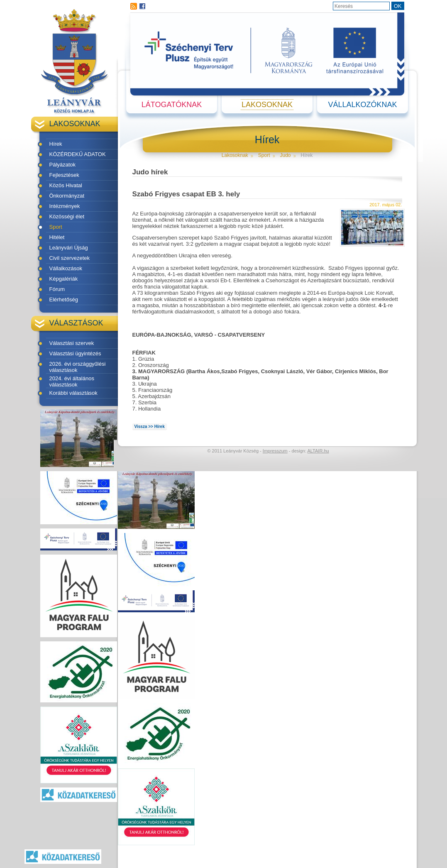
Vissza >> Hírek (150, 427)
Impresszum (275, 451)
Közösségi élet (67, 216)
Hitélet (57, 237)
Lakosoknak (267, 105)
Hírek (56, 144)
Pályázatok (63, 165)
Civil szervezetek (70, 258)
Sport (56, 227)
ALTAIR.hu (318, 451)
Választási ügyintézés (75, 353)
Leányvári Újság (69, 248)
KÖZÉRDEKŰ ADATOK (78, 154)
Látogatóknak (172, 105)
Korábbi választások (73, 393)
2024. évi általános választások (72, 381)
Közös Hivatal (66, 185)
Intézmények (65, 206)
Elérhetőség (64, 300)
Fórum (57, 289)
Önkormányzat (67, 196)
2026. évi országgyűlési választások (78, 367)
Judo (286, 155)
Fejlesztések (64, 175)
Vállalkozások (66, 268)
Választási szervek (72, 343)
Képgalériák (64, 279)
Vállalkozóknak (362, 105)
